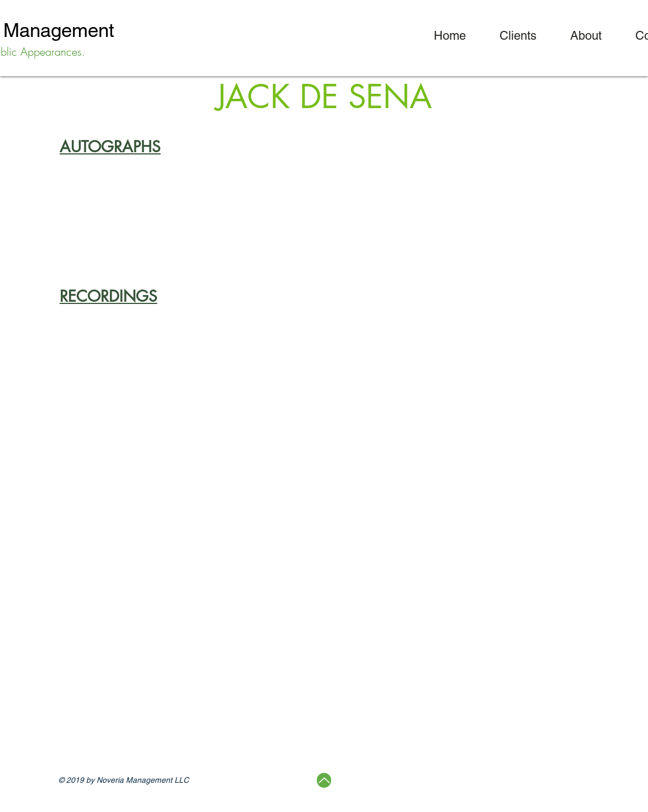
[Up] (324, 780)
